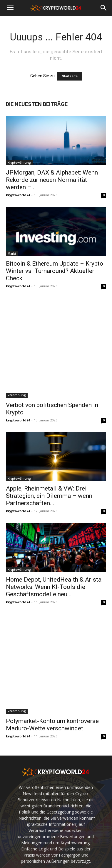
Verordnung (17, 395)
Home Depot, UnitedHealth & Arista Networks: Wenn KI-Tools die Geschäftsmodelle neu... (54, 587)
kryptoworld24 (18, 195)
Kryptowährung (19, 163)
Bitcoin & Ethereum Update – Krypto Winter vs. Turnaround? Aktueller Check (55, 271)
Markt (12, 254)
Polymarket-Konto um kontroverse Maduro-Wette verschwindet (52, 725)
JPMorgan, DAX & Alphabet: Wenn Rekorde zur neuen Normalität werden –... (52, 180)
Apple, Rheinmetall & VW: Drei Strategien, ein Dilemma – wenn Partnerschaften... (49, 496)
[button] (10, 8)
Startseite (70, 76)
